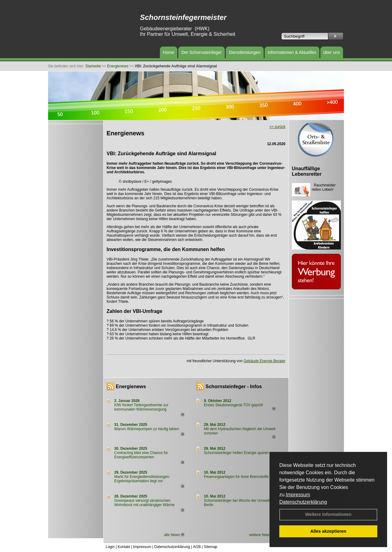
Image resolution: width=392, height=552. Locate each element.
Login (110, 547)
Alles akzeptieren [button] (328, 531)
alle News (174, 535)
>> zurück (277, 127)
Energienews (131, 387)
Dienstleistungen (245, 52)
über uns (332, 52)
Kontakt (124, 547)
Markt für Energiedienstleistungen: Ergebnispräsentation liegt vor (142, 479)
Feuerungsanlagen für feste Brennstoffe (236, 477)
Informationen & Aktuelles (292, 52)
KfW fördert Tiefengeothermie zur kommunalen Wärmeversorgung (141, 407)
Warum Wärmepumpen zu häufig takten (147, 429)
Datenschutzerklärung (303, 502)
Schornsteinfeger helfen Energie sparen (236, 453)
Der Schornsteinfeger (202, 52)
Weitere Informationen (328, 514)
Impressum (298, 495)
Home (169, 52)
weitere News (262, 535)
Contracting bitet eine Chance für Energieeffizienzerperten (141, 455)
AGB (197, 547)
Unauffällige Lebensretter (307, 171)
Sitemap (210, 547)
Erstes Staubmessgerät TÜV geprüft (234, 405)
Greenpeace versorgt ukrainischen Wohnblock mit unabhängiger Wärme (144, 503)
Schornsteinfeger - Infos (234, 387)
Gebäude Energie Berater (264, 361)
